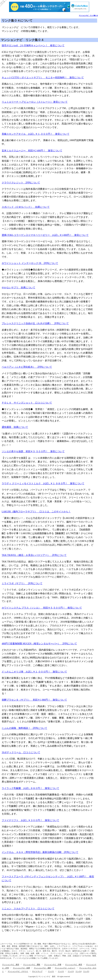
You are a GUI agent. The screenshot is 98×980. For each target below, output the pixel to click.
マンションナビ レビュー (65, 968)
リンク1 (51, 971)
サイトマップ (37, 971)
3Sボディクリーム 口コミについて (21, 752)
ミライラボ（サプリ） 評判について (22, 583)
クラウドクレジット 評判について (21, 183)
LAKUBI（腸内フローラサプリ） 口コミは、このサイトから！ (36, 512)
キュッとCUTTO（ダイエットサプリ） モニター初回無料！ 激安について (43, 78)
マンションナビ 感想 (42, 968)
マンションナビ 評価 (53, 964)
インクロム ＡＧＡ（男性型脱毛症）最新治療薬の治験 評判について (40, 852)
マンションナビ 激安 (11, 964)
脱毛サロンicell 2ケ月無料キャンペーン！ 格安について (33, 46)
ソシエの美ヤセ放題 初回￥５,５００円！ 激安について (33, 451)
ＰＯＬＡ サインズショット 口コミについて (27, 403)
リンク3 (71, 971)
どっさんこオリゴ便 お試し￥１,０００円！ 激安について (34, 672)
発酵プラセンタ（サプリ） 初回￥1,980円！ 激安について (34, 700)
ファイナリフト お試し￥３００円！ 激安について (30, 820)
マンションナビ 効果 (21, 968)
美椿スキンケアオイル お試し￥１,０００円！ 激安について (36, 134)
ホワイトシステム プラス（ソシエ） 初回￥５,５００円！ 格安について (42, 608)
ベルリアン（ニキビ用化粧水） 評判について (27, 367)
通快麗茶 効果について (15, 427)
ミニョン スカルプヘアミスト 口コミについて (28, 909)
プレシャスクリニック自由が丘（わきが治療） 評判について (35, 323)
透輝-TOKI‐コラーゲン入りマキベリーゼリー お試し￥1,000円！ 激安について (45, 235)
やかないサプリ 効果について (18, 288)
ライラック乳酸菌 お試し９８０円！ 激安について (30, 788)
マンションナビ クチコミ (18, 971)
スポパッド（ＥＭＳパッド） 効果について (26, 207)
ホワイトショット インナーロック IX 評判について (30, 263)
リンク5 (86, 971)
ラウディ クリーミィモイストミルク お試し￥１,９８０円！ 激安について (43, 483)
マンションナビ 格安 (74, 964)
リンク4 (78, 971)
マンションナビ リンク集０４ (88, 16)
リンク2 (61, 971)
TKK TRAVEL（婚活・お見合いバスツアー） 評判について (34, 555)
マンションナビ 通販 (32, 964)
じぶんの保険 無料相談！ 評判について (24, 728)
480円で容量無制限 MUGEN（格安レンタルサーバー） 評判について (39, 644)
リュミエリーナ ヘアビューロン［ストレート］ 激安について (35, 102)
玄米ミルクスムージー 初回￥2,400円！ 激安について (32, 151)
